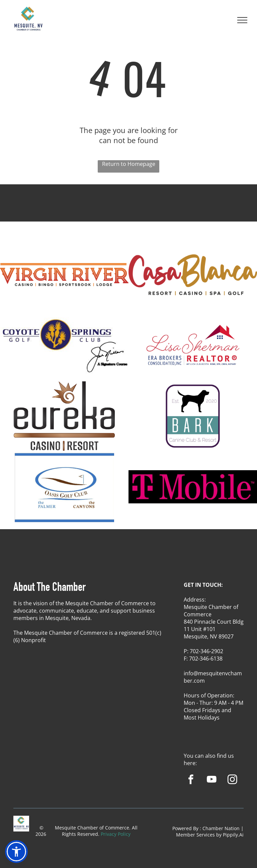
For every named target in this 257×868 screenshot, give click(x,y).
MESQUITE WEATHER (128, 209)
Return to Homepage (129, 164)
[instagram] (232, 781)
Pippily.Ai (233, 835)
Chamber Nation (221, 828)
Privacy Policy (116, 834)
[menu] (242, 20)
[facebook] (191, 781)
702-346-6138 (206, 659)
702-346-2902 (206, 651)
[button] (16, 852)
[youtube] (212, 781)
